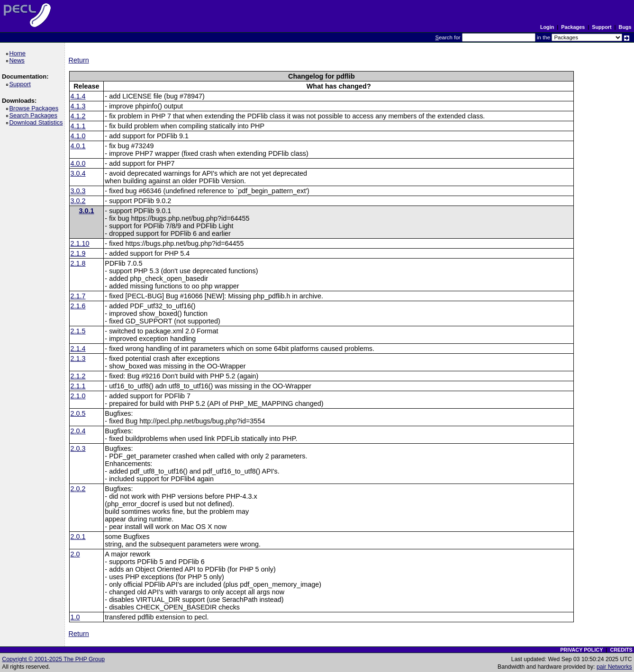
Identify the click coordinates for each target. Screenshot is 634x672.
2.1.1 (78, 386)
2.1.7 (78, 296)
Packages (573, 27)
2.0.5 (78, 413)
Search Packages (35, 115)
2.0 (75, 554)
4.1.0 (78, 136)
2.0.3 (78, 448)
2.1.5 (78, 331)
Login (547, 27)
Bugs (625, 27)
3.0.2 (78, 201)
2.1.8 (78, 263)
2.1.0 (78, 396)
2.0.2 (78, 489)
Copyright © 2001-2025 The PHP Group (53, 659)
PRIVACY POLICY (581, 650)
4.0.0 (78, 163)
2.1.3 (78, 358)
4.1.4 (78, 96)
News (18, 60)
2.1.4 (78, 349)
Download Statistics (37, 122)
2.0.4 (78, 431)
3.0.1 (86, 211)
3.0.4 (78, 173)
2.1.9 (78, 253)
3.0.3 (78, 191)
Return (79, 60)
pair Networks (614, 667)
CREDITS (621, 650)
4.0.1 (78, 146)
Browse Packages (35, 108)
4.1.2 (78, 116)
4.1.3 (78, 106)
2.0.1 (78, 537)
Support (602, 27)
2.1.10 (80, 243)
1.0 (75, 617)
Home (19, 53)
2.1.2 (78, 376)
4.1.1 (78, 126)
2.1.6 (78, 306)
